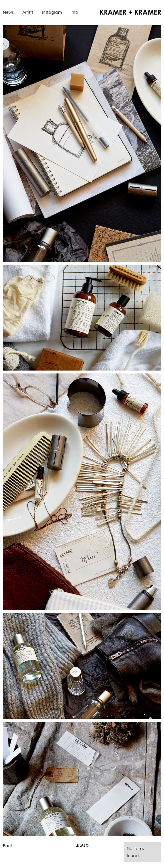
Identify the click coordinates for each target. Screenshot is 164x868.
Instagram (52, 12)
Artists (28, 12)
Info (74, 12)
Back (8, 846)
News (8, 12)
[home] (129, 12)
